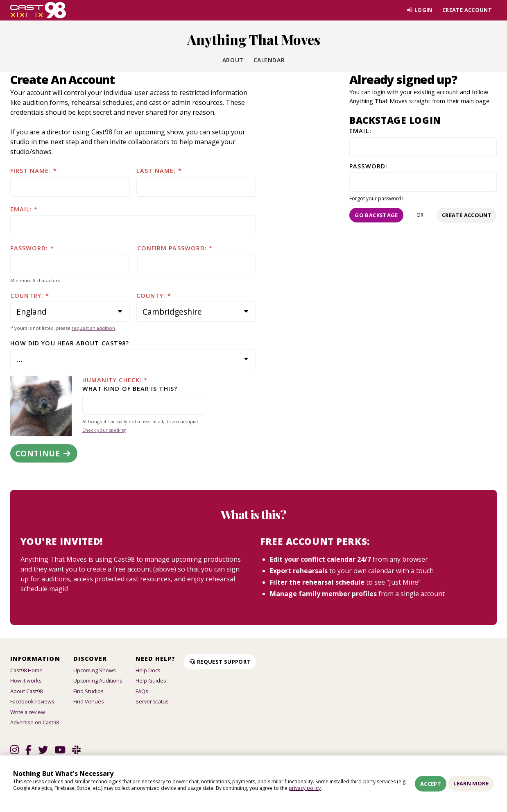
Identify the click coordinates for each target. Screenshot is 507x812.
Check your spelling (104, 430)
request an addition (93, 328)
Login (420, 10)
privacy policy (305, 788)
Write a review (28, 712)
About (233, 60)
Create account (467, 10)
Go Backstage (376, 215)
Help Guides (151, 680)
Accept (431, 784)
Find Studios (88, 691)
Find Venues (89, 701)
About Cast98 (26, 691)
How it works (26, 680)
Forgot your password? (376, 198)
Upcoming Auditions (98, 680)
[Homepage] (38, 10)
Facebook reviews (32, 701)
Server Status (152, 701)
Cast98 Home (26, 670)
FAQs (142, 691)
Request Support (220, 662)
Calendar (269, 60)
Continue (44, 453)
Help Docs (148, 670)
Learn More (471, 783)
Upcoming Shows (95, 670)
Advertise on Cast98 (35, 722)
